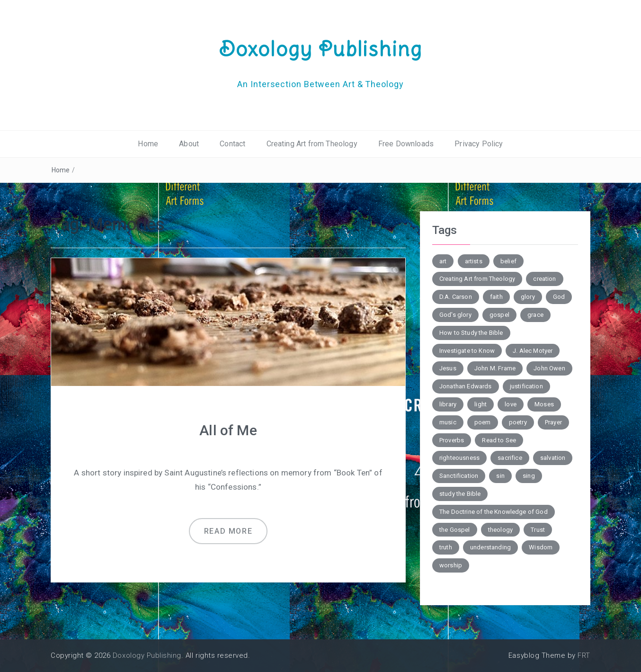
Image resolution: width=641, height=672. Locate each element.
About (189, 144)
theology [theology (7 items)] (500, 530)
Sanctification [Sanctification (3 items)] (459, 476)
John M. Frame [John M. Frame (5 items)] (495, 368)
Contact (232, 144)
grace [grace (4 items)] (535, 315)
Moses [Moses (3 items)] (544, 404)
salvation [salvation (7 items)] (553, 458)
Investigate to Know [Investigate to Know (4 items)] (467, 351)
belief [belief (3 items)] (508, 261)
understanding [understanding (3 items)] (490, 547)
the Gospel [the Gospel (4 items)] (455, 530)
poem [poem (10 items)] (483, 422)
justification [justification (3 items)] (526, 386)
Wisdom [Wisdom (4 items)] (541, 547)
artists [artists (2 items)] (474, 261)
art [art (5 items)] (443, 261)
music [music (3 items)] (448, 422)
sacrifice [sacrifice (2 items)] (510, 458)
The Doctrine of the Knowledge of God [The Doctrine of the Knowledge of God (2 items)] (494, 512)
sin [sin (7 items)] (500, 476)
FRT (584, 655)
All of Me (228, 430)
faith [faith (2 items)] (496, 297)
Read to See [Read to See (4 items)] (499, 440)
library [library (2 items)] (448, 404)
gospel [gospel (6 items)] (499, 315)
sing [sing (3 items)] (529, 476)
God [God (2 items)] (559, 297)
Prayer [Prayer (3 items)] (553, 422)
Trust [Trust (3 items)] (538, 530)
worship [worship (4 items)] (451, 565)
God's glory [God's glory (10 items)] (455, 315)
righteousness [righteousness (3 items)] (459, 458)
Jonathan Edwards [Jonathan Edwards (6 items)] (466, 386)
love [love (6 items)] (511, 404)
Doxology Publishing (320, 49)
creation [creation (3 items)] (544, 279)
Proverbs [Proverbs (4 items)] (452, 440)
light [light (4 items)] (481, 404)
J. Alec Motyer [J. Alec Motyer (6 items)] (533, 351)
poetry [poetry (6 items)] (518, 422)
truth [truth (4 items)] (446, 547)
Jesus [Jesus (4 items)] (448, 368)
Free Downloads (406, 144)
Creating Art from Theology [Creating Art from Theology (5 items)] (477, 279)
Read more (228, 531)
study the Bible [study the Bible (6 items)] (460, 494)
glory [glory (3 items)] (528, 297)
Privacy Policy (479, 144)
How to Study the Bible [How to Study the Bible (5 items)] (471, 333)
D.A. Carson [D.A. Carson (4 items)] (456, 297)
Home (148, 144)
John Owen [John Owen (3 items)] (549, 368)
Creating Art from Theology (312, 144)
